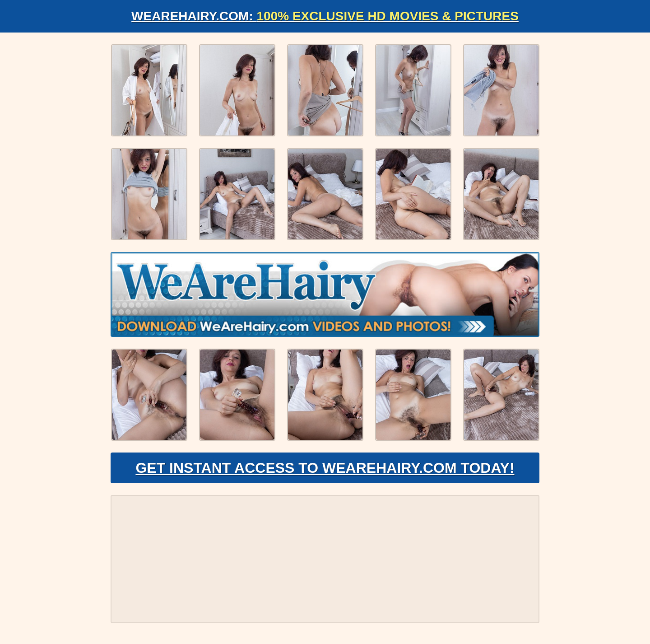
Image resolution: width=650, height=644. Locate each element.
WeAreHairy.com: (325, 16)
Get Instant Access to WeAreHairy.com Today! (325, 468)
